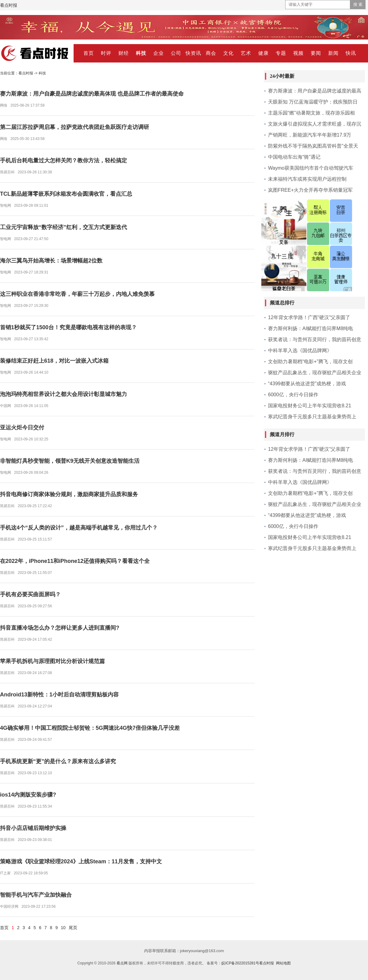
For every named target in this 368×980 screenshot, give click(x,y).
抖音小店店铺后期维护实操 (33, 828)
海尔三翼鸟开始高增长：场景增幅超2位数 (51, 261)
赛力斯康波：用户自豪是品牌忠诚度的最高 (315, 91)
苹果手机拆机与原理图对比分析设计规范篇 (52, 661)
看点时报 (9, 5)
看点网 (122, 963)
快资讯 (193, 53)
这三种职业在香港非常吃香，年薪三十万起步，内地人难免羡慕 (77, 294)
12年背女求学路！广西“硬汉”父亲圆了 (309, 317)
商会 (211, 53)
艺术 (246, 53)
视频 (298, 53)
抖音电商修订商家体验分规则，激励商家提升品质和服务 (69, 494)
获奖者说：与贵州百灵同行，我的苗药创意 (315, 339)
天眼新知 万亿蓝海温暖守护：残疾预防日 (313, 102)
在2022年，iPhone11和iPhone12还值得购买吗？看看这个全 (75, 561)
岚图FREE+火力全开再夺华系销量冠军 (310, 190)
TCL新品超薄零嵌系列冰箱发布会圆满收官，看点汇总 (66, 194)
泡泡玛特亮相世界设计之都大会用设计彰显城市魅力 (63, 394)
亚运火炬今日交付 (22, 428)
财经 (124, 53)
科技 (141, 53)
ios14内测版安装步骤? (28, 795)
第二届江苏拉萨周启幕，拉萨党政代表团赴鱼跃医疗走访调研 (75, 127)
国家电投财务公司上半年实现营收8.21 (310, 406)
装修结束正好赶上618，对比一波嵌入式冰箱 (54, 361)
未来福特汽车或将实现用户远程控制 (307, 179)
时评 (106, 53)
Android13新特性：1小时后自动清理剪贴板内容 (59, 695)
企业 (159, 53)
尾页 (73, 928)
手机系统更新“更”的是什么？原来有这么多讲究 (58, 761)
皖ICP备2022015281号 (240, 963)
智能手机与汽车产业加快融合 (36, 895)
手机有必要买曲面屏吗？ (30, 594)
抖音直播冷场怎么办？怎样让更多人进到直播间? (60, 628)
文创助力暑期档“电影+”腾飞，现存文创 (310, 362)
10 (63, 928)
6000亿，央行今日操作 (293, 395)
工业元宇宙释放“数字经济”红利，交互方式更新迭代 (63, 227)
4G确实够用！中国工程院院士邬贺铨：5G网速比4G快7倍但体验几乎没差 (90, 728)
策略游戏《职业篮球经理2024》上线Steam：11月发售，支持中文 (81, 861)
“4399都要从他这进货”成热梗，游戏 (307, 384)
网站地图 (283, 963)
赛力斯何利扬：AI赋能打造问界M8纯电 (310, 328)
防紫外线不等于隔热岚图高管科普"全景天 (313, 146)
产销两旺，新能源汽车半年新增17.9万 (310, 135)
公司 (176, 53)
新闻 (333, 53)
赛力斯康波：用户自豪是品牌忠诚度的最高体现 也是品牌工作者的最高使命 (92, 94)
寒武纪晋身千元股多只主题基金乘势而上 (312, 417)
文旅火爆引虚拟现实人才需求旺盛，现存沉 (315, 124)
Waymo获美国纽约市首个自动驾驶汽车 (311, 168)
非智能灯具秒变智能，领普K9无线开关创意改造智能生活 (70, 461)
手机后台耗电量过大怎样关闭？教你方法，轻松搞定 (63, 160)
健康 (263, 53)
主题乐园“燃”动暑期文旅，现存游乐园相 (311, 113)
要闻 (316, 53)
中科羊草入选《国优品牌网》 (300, 351)
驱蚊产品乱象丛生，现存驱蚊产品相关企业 (315, 373)
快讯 (351, 53)
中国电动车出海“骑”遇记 (294, 157)
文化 (228, 53)
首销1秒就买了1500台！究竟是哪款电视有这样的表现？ (68, 327)
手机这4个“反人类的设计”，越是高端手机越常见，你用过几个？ (79, 528)
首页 (89, 53)
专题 (281, 53)
